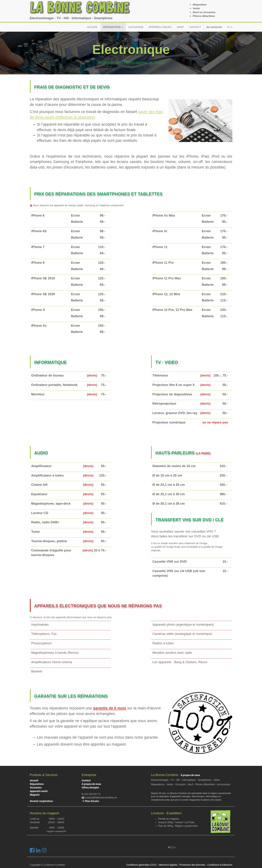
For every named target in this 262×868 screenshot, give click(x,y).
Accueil (34, 780)
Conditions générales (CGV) (141, 865)
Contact (86, 780)
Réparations (37, 784)
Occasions (36, 788)
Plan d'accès (92, 801)
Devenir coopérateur (41, 801)
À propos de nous (91, 784)
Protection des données (192, 865)
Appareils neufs (39, 791)
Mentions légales (168, 865)
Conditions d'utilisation (220, 865)
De (174, 847)
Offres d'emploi (90, 788)
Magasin (35, 795)
